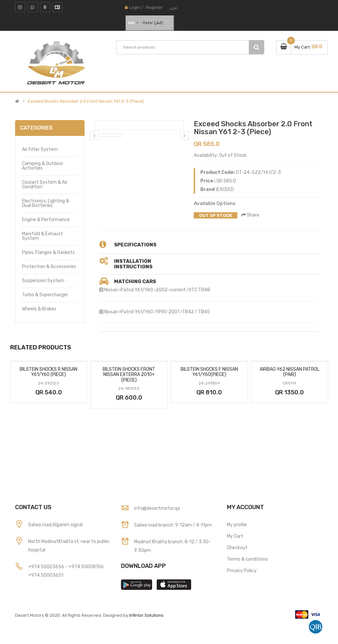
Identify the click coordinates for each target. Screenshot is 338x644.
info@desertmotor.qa (157, 508)
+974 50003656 (47, 567)
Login (135, 7)
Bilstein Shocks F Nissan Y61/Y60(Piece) (209, 372)
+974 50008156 (86, 567)
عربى (173, 7)
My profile (237, 525)
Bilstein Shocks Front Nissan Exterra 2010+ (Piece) (129, 375)
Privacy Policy (242, 571)
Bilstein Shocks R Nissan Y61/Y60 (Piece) (49, 372)
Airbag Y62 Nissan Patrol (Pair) (289, 372)
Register (154, 7)
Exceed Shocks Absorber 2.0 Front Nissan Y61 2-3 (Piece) (86, 101)
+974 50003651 (46, 575)
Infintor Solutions (146, 615)
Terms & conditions (247, 559)
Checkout (237, 548)
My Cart (235, 536)
